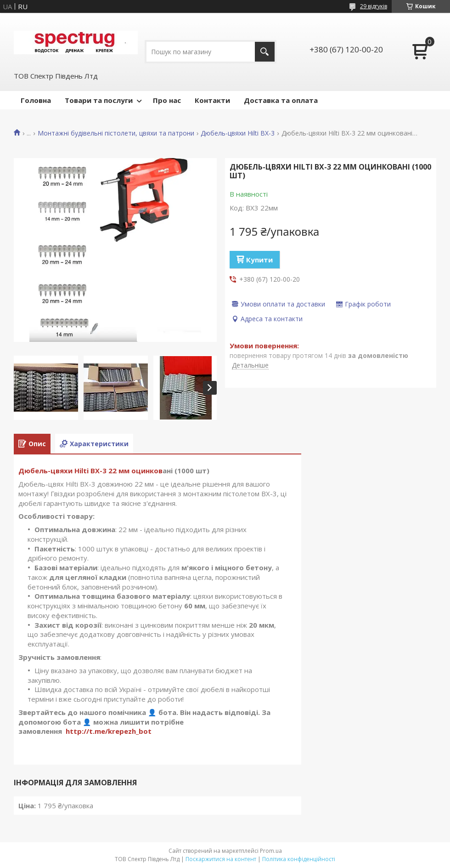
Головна (36, 100)
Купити (259, 260)
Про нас (167, 100)
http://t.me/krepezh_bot (109, 731)
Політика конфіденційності (299, 859)
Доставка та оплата (281, 100)
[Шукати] (265, 52)
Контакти (212, 100)
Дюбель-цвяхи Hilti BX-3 (238, 133)
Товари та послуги (99, 100)
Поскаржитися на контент (221, 859)
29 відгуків (374, 6)
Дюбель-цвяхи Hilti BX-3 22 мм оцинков (90, 471)
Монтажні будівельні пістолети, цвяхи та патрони (116, 133)
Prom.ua (271, 851)
